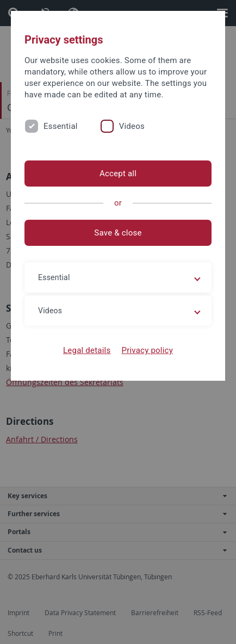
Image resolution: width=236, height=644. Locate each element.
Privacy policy (147, 350)
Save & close (118, 233)
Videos (132, 126)
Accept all (118, 174)
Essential (61, 126)
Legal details (87, 350)
